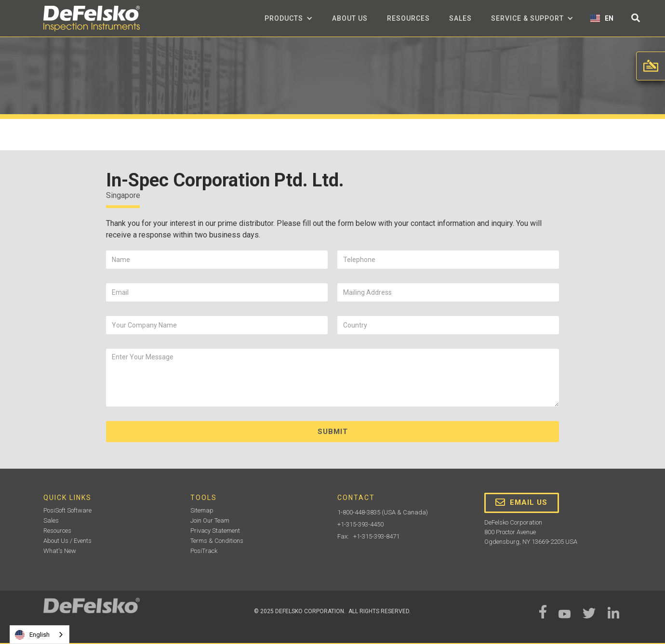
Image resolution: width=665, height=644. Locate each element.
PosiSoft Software (67, 510)
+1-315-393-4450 (360, 524)
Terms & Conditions (217, 541)
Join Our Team (210, 520)
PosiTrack (204, 551)
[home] (92, 19)
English (32, 635)
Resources (408, 18)
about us (350, 18)
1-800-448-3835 (359, 512)
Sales (460, 18)
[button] (289, 18)
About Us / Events (67, 541)
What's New (60, 551)
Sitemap (202, 510)
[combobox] (40, 635)
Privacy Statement (215, 531)
